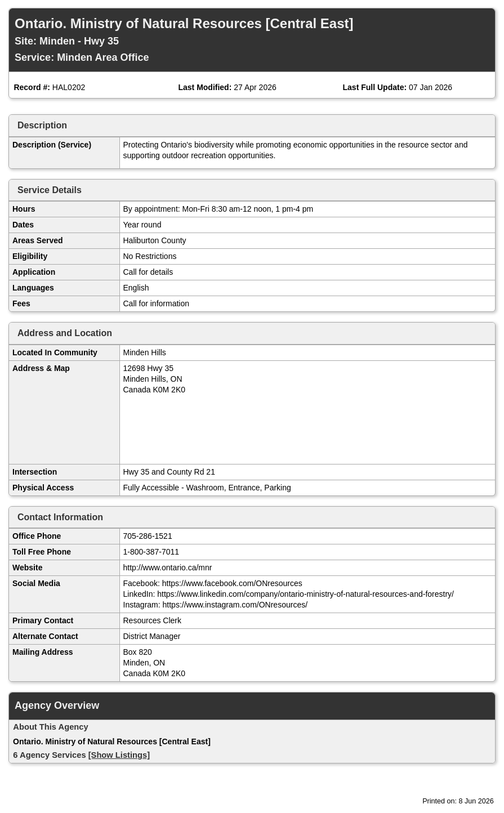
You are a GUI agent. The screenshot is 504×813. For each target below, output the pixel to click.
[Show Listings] (119, 755)
